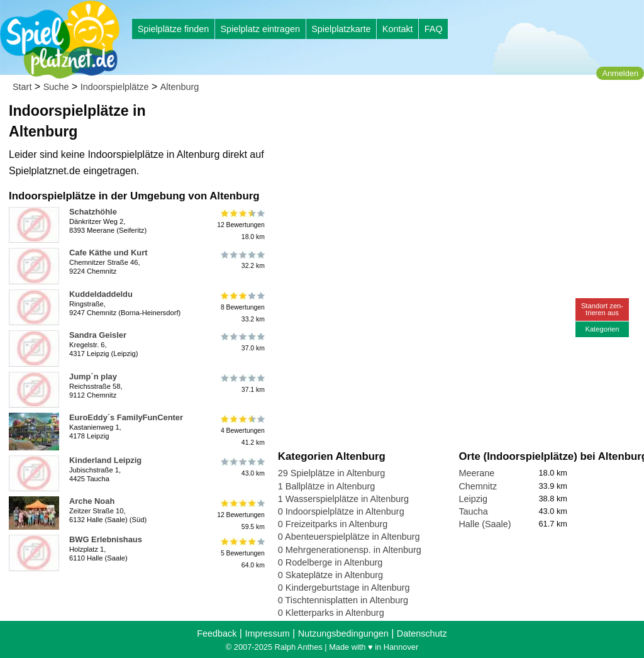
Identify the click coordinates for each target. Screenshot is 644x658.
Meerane (476, 473)
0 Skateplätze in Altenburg (330, 575)
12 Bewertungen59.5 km (241, 514)
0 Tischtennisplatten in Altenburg (343, 600)
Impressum (267, 633)
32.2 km (242, 260)
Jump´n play (93, 376)
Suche (56, 87)
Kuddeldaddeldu (101, 294)
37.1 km (242, 384)
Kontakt (398, 29)
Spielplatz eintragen (260, 29)
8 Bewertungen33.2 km (242, 307)
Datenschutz (422, 633)
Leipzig (473, 499)
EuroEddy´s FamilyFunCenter (126, 417)
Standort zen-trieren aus (602, 309)
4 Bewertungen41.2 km (242, 431)
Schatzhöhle (93, 212)
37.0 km (242, 342)
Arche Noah (92, 501)
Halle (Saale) (485, 524)
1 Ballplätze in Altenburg (326, 486)
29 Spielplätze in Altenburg (331, 473)
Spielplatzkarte (341, 29)
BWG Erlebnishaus (106, 539)
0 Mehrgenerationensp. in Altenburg (350, 550)
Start (22, 87)
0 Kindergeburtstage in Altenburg (344, 588)
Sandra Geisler (98, 335)
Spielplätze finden (174, 29)
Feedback (217, 633)
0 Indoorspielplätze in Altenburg (341, 511)
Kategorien (602, 329)
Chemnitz (478, 486)
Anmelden (620, 73)
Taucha (473, 511)
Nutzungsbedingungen (343, 633)
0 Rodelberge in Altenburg (330, 562)
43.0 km (242, 467)
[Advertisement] (421, 120)
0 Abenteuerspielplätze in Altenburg (349, 537)
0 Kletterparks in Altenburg (331, 613)
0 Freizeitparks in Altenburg (333, 524)
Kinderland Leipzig (105, 460)
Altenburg (180, 87)
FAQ (434, 29)
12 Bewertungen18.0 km (241, 225)
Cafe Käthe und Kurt (108, 253)
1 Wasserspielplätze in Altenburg (343, 499)
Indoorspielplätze (115, 87)
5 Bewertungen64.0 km (242, 553)
